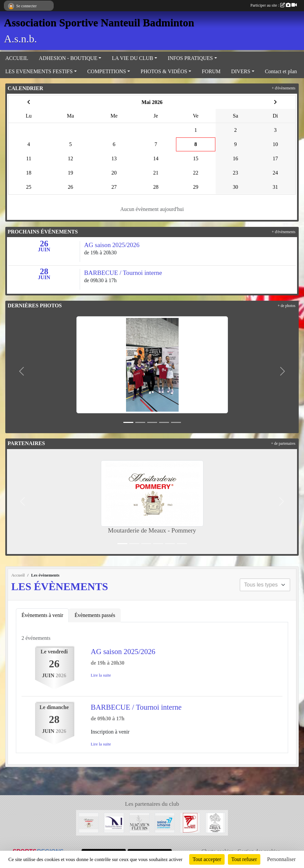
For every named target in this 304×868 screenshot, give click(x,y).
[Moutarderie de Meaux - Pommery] (89, 822)
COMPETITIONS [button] (107, 71)
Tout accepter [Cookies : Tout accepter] (207, 859)
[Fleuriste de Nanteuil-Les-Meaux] (139, 822)
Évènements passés (95, 615)
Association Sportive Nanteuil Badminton (99, 23)
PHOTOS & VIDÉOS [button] (164, 71)
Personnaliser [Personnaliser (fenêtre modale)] (282, 859)
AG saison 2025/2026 (123, 652)
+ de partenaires (283, 443)
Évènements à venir (42, 615)
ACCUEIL (17, 58)
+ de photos (286, 306)
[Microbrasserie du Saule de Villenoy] (216, 822)
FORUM (211, 71)
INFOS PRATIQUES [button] (190, 58)
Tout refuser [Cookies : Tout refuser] (244, 859)
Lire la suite (101, 675)
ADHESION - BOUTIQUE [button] (68, 58)
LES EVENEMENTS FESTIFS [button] (39, 71)
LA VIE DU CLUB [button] (132, 58)
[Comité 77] (190, 822)
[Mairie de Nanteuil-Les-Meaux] (114, 822)
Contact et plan (281, 71)
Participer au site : (274, 5)
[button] (22, 371)
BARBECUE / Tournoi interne (136, 707)
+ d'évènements (284, 88)
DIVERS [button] (241, 71)
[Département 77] (165, 822)
